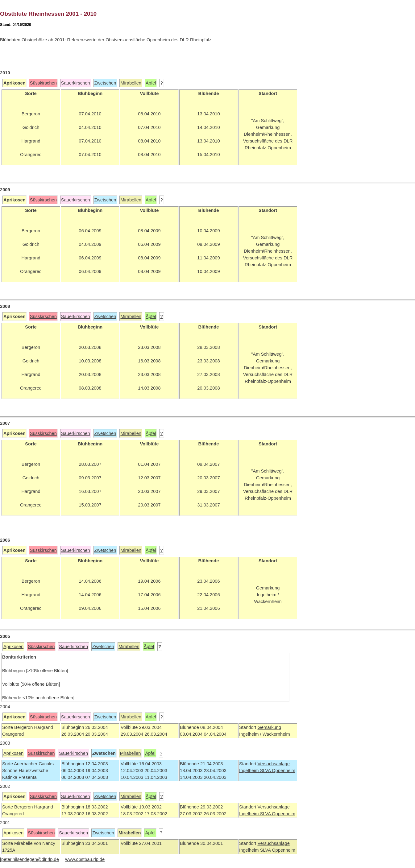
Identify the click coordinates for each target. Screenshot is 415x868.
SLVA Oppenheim (278, 771)
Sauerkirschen (76, 83)
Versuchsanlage (273, 764)
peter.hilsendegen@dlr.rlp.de (30, 859)
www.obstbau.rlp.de (85, 859)
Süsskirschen (43, 83)
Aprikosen (13, 647)
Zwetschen (105, 83)
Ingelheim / (250, 734)
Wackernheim (276, 734)
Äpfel (151, 83)
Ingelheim (250, 771)
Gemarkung (269, 727)
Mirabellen (131, 83)
